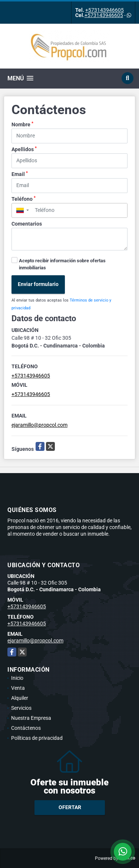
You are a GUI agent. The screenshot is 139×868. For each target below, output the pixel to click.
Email (20, 174)
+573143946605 (105, 10)
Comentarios (27, 224)
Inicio (17, 678)
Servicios (21, 708)
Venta (18, 688)
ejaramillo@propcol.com (39, 425)
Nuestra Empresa (31, 718)
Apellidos (24, 149)
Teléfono (24, 199)
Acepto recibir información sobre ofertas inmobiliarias (62, 264)
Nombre (22, 124)
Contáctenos (26, 728)
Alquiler (20, 698)
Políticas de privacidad (37, 738)
